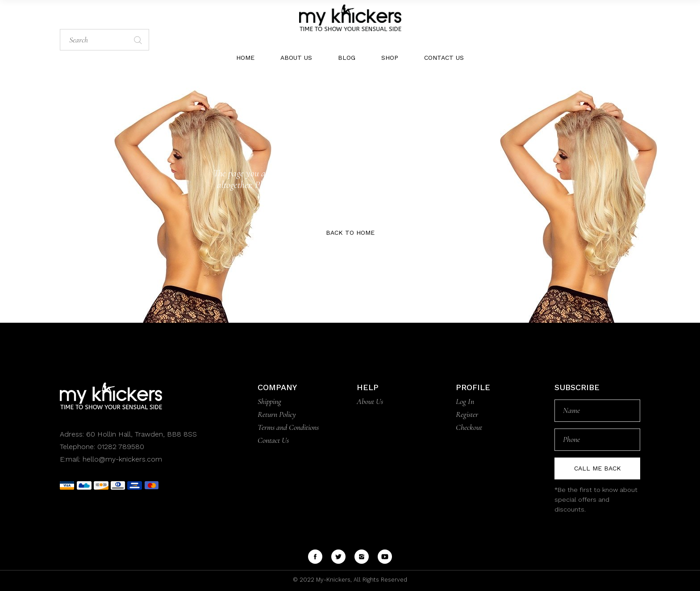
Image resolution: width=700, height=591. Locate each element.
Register (467, 414)
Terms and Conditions (288, 427)
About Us (370, 401)
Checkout (469, 427)
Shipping (269, 401)
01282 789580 (121, 447)
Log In (465, 401)
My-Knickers (332, 580)
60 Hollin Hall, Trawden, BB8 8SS (140, 434)
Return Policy (277, 414)
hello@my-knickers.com (122, 459)
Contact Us (273, 440)
